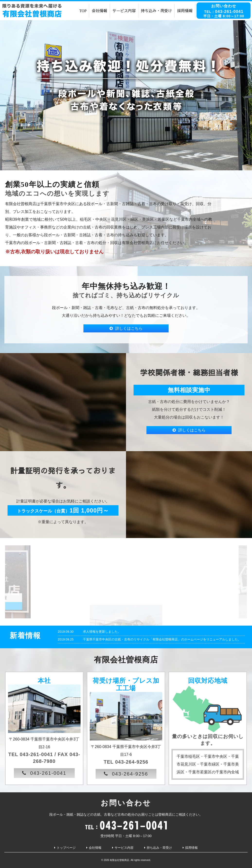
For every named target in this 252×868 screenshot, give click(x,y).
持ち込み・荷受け (156, 10)
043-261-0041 (48, 773)
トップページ (66, 848)
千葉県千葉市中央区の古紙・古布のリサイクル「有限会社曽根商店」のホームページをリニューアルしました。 (162, 639)
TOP (83, 10)
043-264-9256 (130, 774)
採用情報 (185, 10)
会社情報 (99, 10)
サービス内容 (124, 10)
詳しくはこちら (129, 328)
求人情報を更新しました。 (102, 632)
